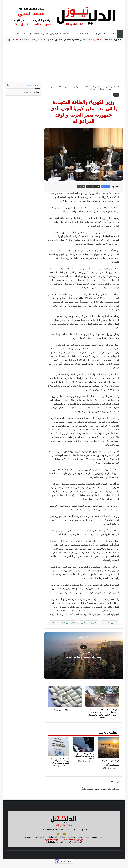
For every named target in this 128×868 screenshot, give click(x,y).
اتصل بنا (64, 844)
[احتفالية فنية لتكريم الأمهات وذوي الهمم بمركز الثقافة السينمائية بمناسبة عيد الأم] (59, 747)
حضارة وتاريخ (55, 33)
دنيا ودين (44, 33)
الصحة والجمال (83, 33)
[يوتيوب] (64, 838)
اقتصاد (113, 33)
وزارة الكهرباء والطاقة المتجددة (63, 623)
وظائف (72, 844)
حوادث (62, 841)
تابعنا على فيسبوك (32, 92)
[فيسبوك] (71, 838)
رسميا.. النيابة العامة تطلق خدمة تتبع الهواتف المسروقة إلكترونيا (85, 756)
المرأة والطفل (69, 33)
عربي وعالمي (96, 33)
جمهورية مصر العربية (88, 623)
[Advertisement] (64, 62)
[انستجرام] (57, 838)
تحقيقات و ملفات (32, 33)
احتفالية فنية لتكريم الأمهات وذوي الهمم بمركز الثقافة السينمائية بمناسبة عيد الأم (60, 761)
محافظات (71, 841)
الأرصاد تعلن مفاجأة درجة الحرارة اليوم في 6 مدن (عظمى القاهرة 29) (111, 763)
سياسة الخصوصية (52, 844)
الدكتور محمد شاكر (109, 623)
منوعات (19, 33)
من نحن (80, 844)
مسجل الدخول (100, 789)
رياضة (106, 33)
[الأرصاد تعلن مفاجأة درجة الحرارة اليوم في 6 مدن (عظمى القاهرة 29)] (109, 748)
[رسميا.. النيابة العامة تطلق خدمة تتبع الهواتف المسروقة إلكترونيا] (84, 744)
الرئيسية (115, 87)
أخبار (120, 33)
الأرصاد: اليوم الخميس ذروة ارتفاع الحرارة (84, 656)
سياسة (95, 841)
